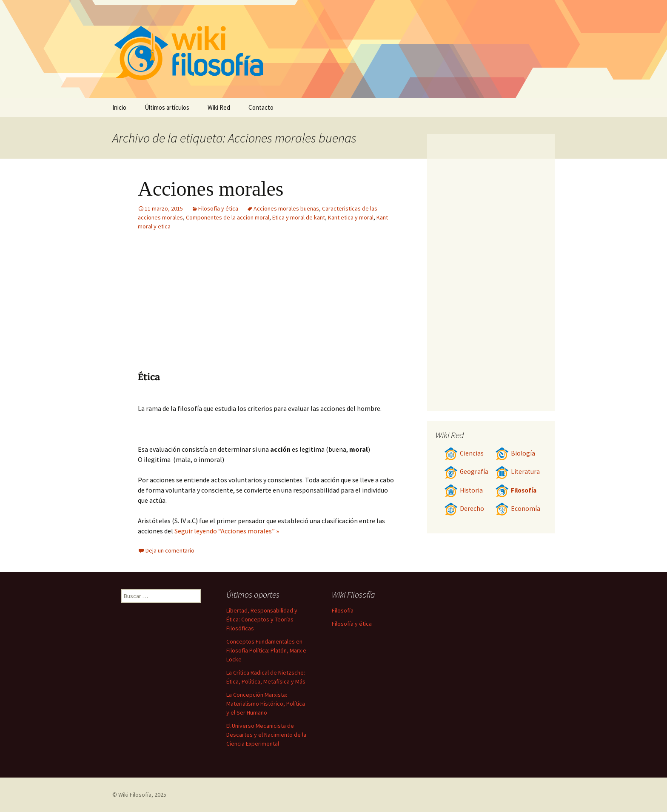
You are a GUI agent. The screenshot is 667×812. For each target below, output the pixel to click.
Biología (515, 453)
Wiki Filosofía (135, 795)
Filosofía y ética (218, 208)
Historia (463, 490)
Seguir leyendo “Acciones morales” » (227, 531)
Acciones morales (211, 189)
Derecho (464, 509)
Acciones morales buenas (286, 208)
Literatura (517, 472)
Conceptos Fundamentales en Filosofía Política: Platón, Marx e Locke (266, 650)
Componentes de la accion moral (228, 217)
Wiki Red (219, 107)
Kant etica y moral (351, 217)
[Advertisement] (214, 308)
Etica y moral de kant (299, 217)
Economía (518, 509)
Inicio (119, 107)
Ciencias (464, 453)
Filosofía (516, 490)
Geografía (466, 472)
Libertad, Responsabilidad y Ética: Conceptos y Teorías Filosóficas (262, 619)
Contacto (261, 107)
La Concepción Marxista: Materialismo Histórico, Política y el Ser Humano (266, 704)
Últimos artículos (167, 107)
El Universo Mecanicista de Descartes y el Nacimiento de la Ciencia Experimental (266, 735)
